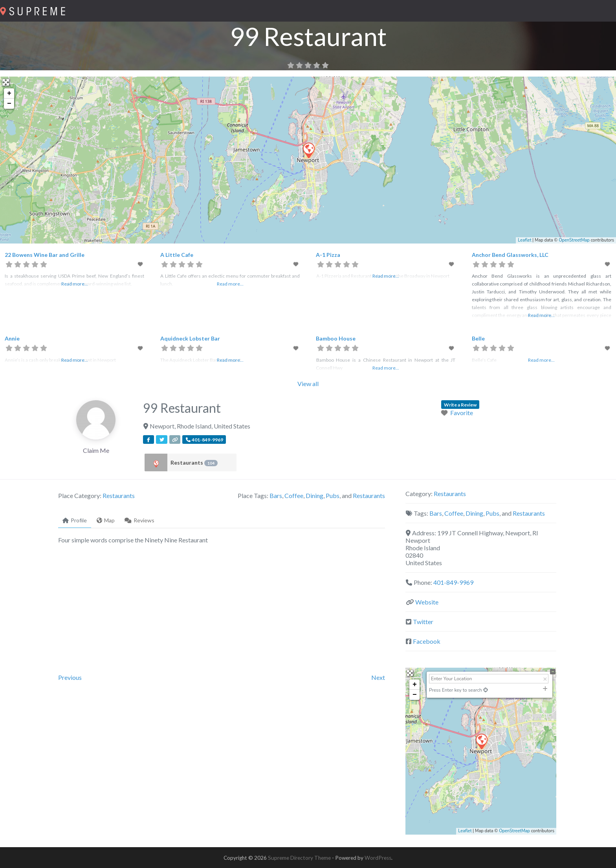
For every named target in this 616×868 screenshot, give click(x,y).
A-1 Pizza (328, 255)
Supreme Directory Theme (300, 858)
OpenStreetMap (574, 240)
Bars (276, 495)
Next (378, 677)
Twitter (423, 622)
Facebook (427, 641)
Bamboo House (336, 338)
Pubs (333, 495)
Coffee (294, 495)
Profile (75, 520)
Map (106, 520)
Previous (70, 677)
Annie (12, 338)
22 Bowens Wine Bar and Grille (45, 255)
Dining (314, 495)
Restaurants (194, 463)
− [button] (9, 104)
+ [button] (9, 93)
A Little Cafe (177, 255)
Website (427, 602)
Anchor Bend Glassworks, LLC (510, 255)
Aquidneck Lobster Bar (190, 338)
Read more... (75, 284)
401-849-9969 (453, 582)
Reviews (139, 520)
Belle (478, 338)
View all (308, 384)
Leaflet (524, 240)
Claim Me (96, 450)
